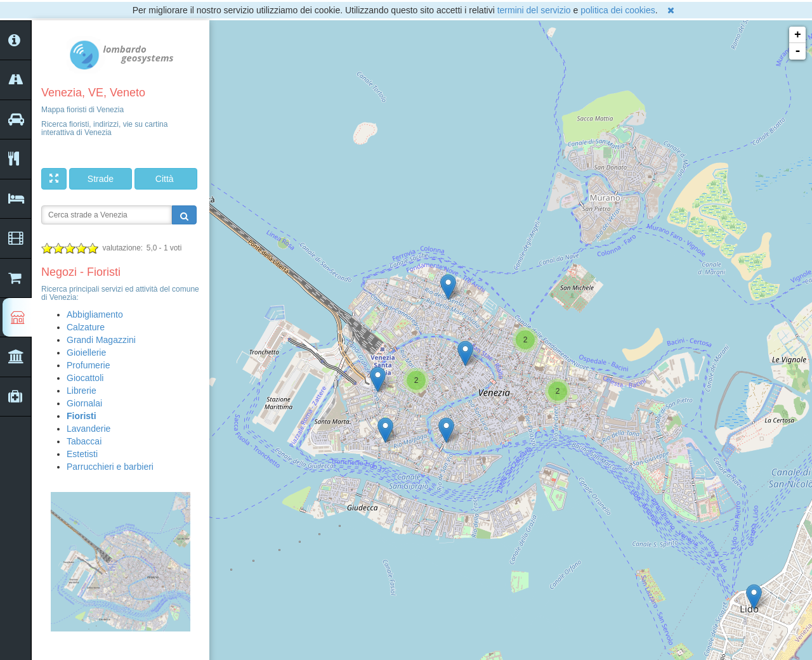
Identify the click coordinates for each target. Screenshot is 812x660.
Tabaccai (84, 441)
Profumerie (88, 365)
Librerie (82, 391)
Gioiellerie (86, 353)
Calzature (86, 327)
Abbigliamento (95, 314)
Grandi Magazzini (101, 340)
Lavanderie (88, 429)
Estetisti (82, 454)
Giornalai (84, 403)
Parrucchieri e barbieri (110, 467)
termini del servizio (534, 10)
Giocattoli (85, 378)
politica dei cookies (618, 10)
